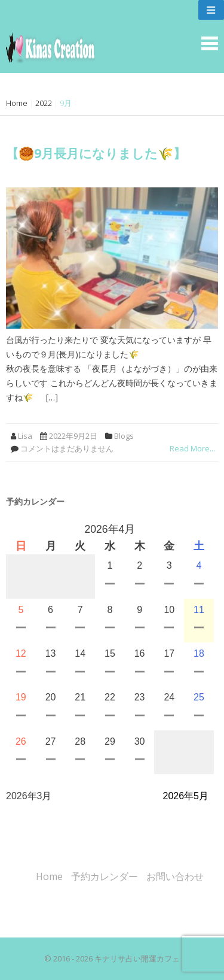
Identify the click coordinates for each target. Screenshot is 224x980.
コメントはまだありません (67, 449)
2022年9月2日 (73, 436)
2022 (44, 103)
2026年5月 (186, 796)
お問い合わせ (175, 876)
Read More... (192, 448)
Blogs (124, 436)
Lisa (25, 436)
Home (17, 103)
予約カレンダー (105, 876)
